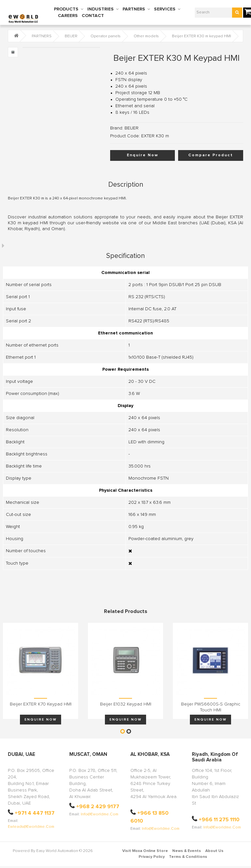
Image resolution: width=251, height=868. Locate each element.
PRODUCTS (66, 9)
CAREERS (68, 16)
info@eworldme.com (100, 814)
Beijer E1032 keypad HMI (126, 704)
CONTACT (93, 16)
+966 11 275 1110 (219, 820)
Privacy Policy (152, 857)
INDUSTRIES (100, 9)
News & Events (187, 851)
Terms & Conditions (188, 857)
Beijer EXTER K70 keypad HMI (41, 704)
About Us (214, 851)
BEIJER (71, 36)
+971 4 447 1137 (35, 813)
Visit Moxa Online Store (145, 851)
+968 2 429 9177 (98, 807)
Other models (146, 36)
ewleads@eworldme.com (31, 827)
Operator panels (106, 36)
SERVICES (165, 9)
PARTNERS (134, 9)
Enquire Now (142, 155)
